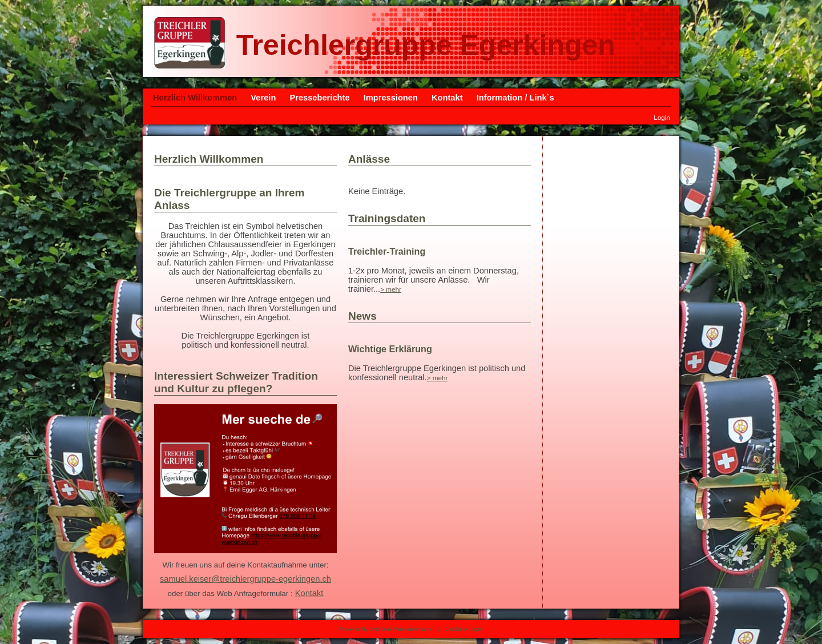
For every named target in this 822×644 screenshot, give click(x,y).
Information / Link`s (515, 98)
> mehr (391, 289)
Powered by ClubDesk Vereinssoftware (386, 629)
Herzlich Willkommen (195, 98)
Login (662, 117)
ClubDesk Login (464, 629)
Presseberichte (319, 98)
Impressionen (391, 98)
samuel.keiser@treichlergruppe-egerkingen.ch (245, 579)
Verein (263, 98)
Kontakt (447, 98)
